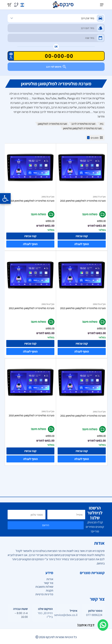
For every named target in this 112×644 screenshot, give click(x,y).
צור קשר (48, 583)
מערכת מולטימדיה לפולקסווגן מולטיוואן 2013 (83, 308)
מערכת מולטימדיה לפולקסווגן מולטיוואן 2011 (83, 416)
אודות (50, 579)
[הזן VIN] (56, 56)
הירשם (46, 525)
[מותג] (56, 18)
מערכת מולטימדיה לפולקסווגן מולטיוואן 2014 (32, 201)
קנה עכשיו (82, 236)
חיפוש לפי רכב (56, 67)
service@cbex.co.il (69, 615)
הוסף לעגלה (82, 244)
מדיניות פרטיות (44, 594)
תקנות (50, 590)
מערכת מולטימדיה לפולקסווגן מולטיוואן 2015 (83, 201)
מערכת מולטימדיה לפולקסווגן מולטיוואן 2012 (32, 308)
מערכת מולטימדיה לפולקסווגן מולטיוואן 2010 (32, 415)
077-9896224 (94, 615)
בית (102, 124)
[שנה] (56, 38)
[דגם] (56, 28)
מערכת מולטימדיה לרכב (83, 124)
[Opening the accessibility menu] (5, 198)
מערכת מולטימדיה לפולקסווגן (52, 124)
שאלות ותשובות (44, 587)
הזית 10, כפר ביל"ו (45, 615)
